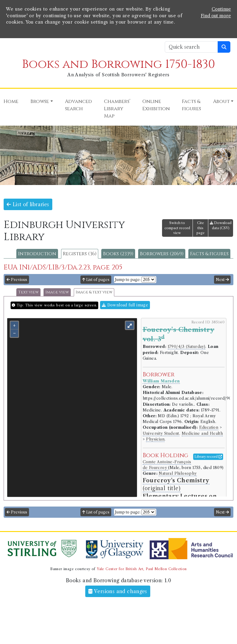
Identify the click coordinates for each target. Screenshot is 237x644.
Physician (155, 439)
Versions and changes (118, 591)
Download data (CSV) (221, 225)
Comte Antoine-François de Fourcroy (167, 465)
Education (209, 427)
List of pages (96, 280)
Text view (28, 292)
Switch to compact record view (177, 228)
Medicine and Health (202, 433)
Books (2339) (118, 254)
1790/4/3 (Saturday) (187, 347)
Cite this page (201, 228)
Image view (57, 292)
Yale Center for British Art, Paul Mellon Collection (142, 569)
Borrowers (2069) (162, 254)
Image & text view (94, 292)
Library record (208, 457)
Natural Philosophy (178, 473)
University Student (161, 433)
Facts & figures (209, 254)
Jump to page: (128, 280)
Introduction (37, 254)
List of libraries (28, 204)
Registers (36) (80, 254)
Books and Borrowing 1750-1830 (118, 64)
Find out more (216, 16)
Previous (17, 280)
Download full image (125, 305)
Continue (221, 9)
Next (222, 280)
